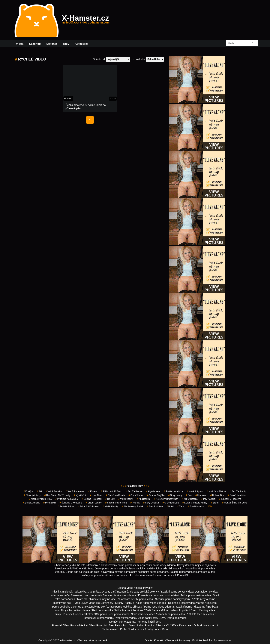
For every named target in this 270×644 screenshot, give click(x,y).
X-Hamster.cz (86, 20)
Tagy (66, 44)
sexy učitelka (151, 503)
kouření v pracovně (230, 499)
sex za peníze (134, 491)
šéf (39, 491)
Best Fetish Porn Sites (122, 625)
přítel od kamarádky (67, 499)
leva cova (96, 495)
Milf (163, 610)
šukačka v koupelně (71, 503)
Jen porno (115, 614)
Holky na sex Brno (157, 629)
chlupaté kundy (98, 599)
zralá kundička (31, 503)
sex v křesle (136, 495)
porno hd (190, 607)
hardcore (201, 495)
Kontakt (159, 640)
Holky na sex (137, 629)
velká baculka (54, 491)
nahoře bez (217, 495)
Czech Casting (199, 610)
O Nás (148, 640)
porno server (178, 592)
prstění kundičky (173, 491)
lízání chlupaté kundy (195, 503)
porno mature (196, 595)
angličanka (143, 499)
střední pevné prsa (116, 503)
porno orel (88, 595)
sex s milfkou (155, 506)
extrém (93, 491)
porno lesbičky (124, 607)
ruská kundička (237, 495)
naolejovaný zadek (133, 506)
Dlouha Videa (125, 588)
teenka (135, 503)
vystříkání (80, 495)
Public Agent (142, 603)
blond (215, 503)
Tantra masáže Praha (115, 629)
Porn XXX (163, 625)
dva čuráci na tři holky (57, 495)
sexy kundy (175, 495)
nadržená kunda (115, 495)
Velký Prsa (122, 618)
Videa (20, 44)
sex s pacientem (75, 491)
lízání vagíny (94, 503)
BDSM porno (138, 599)
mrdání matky (111, 506)
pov (189, 495)
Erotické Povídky (202, 640)
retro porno (61, 599)
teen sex (202, 614)
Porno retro (151, 607)
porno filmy (60, 610)
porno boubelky (61, 607)
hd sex (110, 499)
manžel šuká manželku (235, 503)
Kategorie (81, 44)
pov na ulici (208, 499)
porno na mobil (162, 595)
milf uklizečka (190, 499)
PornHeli (57, 625)
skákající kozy (32, 495)
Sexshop (35, 44)
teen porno (172, 614)
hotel (170, 506)
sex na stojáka (156, 495)
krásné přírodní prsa (40, 499)
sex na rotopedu (92, 499)
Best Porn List (99, 625)
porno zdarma (127, 622)
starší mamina (196, 506)
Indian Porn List (146, 625)
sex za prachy (238, 491)
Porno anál (173, 618)
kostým (28, 491)
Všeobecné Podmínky (178, 640)
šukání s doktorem (88, 506)
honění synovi (195, 491)
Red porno (98, 610)
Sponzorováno (222, 640)
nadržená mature (216, 491)
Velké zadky (145, 618)
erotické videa (118, 595)
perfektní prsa (66, 506)
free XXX (94, 614)
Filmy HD (60, 614)
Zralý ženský (89, 607)
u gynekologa (171, 503)
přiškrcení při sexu (112, 491)
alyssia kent (153, 491)
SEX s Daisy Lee (181, 625)
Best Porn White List (76, 625)
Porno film (75, 610)
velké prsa (99, 618)
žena (181, 506)
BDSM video (88, 603)
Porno (140, 622)
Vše (210, 506)
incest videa (188, 603)
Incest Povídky (144, 588)
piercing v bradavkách (166, 499)
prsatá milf (50, 503)
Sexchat (52, 44)
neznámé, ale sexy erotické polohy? (138, 592)
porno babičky (174, 599)
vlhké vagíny (126, 499)
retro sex (143, 614)
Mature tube (129, 610)
